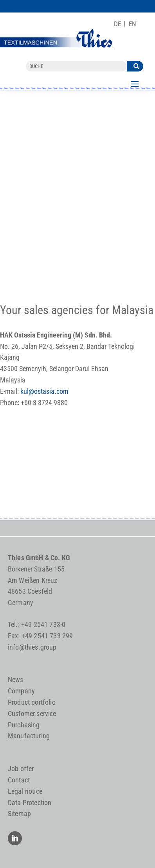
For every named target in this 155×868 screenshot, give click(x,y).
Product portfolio (32, 702)
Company (21, 691)
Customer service (32, 714)
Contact (19, 780)
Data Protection (30, 803)
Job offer (21, 769)
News (16, 680)
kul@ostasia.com (44, 391)
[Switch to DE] (117, 24)
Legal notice (25, 791)
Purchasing (24, 725)
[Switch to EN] (132, 24)
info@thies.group (32, 647)
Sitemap (19, 814)
